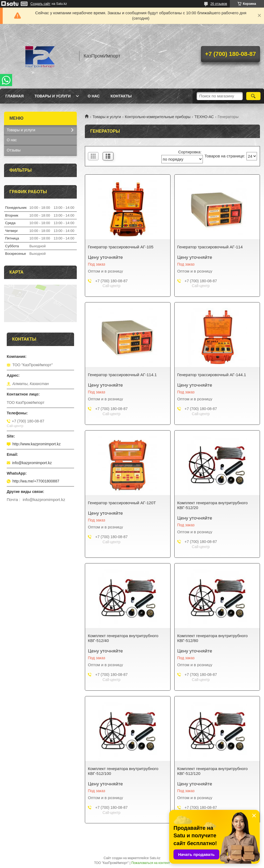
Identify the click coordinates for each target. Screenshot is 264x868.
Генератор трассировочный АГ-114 (210, 247)
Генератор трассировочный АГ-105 (121, 247)
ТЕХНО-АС (204, 117)
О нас (94, 96)
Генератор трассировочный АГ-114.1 (122, 375)
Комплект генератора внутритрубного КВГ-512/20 (213, 505)
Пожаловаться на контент (150, 863)
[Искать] (253, 96)
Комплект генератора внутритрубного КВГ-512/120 (213, 771)
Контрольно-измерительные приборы (158, 117)
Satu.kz (155, 858)
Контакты (121, 96)
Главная (15, 96)
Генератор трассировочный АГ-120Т (122, 503)
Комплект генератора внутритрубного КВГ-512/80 (213, 638)
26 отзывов (219, 4)
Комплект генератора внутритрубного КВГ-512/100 (123, 771)
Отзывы (14, 150)
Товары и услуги (53, 96)
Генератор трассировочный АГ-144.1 (212, 375)
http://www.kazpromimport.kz (37, 444)
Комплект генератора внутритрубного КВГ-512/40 (123, 638)
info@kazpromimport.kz (32, 463)
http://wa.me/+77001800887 (36, 481)
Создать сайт (40, 4)
